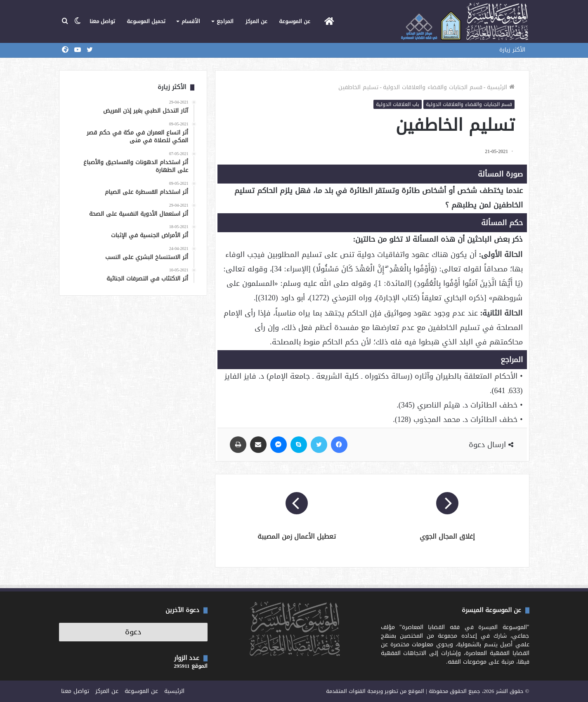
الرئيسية (501, 87)
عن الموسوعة (295, 21)
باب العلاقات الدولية (398, 104)
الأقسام (191, 21)
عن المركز (256, 21)
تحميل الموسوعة (146, 21)
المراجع (225, 21)
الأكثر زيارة (512, 50)
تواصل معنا (102, 21)
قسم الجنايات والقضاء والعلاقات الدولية (433, 87)
